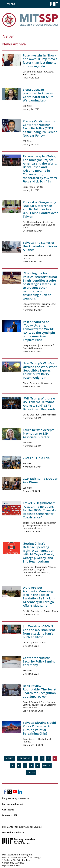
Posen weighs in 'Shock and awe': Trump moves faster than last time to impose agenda (40, 61)
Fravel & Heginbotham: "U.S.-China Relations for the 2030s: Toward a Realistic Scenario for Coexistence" (40, 510)
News (8, 36)
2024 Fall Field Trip (36, 458)
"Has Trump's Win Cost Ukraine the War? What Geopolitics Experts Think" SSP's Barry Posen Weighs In (40, 370)
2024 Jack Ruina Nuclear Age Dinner (40, 480)
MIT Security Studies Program (17, 855)
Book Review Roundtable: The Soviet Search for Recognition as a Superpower (40, 691)
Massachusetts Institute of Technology (21, 857)
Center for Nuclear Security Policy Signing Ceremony (39, 661)
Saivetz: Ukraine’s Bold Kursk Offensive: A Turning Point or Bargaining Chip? (39, 728)
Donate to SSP (10, 815)
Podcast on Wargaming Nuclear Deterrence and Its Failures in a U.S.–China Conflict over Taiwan (40, 209)
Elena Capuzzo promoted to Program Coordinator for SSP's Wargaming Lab (39, 95)
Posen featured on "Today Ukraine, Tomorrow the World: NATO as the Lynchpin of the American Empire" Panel (39, 331)
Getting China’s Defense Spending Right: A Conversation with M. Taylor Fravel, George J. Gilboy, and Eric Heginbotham (39, 552)
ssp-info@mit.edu (11, 865)
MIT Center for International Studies (22, 827)
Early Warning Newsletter (16, 798)
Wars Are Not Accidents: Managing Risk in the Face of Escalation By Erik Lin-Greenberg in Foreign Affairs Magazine (39, 597)
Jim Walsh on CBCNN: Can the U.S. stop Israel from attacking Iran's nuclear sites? (40, 632)
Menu (11, 4)
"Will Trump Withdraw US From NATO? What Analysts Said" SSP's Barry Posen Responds (39, 404)
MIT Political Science (13, 832)
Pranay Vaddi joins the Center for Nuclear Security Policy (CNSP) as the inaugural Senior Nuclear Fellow (40, 128)
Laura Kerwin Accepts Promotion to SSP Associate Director (39, 433)
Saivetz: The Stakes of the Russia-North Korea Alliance (40, 246)
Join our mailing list (13, 804)
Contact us (8, 810)
